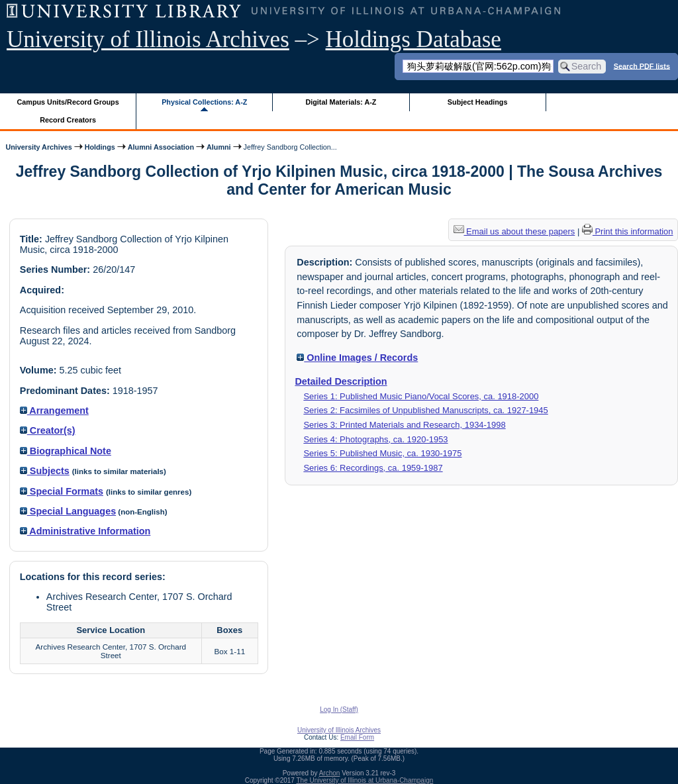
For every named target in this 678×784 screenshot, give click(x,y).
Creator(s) (48, 430)
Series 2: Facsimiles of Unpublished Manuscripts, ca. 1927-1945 (425, 410)
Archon (330, 773)
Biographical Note (66, 451)
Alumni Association (161, 147)
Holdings (100, 147)
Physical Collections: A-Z (204, 102)
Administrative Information (85, 531)
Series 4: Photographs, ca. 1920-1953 (375, 439)
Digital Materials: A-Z (341, 102)
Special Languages (68, 511)
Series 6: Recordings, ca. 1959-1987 (373, 468)
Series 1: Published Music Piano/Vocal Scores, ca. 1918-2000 (421, 396)
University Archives (38, 147)
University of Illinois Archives (148, 39)
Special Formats (62, 491)
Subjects (45, 471)
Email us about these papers (514, 231)
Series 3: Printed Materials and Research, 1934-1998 (404, 425)
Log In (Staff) (339, 710)
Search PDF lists (642, 66)
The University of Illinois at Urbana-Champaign (365, 780)
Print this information (628, 231)
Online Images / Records (357, 358)
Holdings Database (413, 39)
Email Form (357, 737)
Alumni (219, 147)
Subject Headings (478, 102)
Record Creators (68, 120)
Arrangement (54, 411)
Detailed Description (341, 381)
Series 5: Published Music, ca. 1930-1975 (382, 453)
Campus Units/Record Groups (68, 102)
